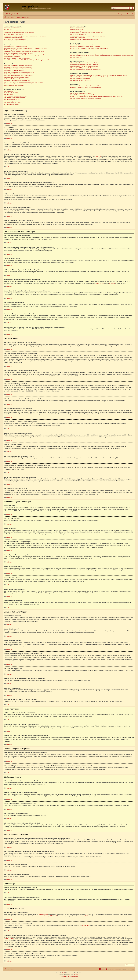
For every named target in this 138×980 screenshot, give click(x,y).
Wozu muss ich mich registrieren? (13, 28)
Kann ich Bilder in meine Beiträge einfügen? (16, 96)
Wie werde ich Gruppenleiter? (78, 34)
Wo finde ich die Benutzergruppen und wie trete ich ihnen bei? (87, 33)
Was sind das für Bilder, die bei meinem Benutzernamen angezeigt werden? (24, 55)
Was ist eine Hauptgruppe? (77, 38)
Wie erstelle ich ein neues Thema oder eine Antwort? (18, 65)
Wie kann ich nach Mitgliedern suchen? (81, 68)
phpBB (63, 973)
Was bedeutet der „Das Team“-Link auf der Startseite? (84, 39)
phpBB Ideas (86, 926)
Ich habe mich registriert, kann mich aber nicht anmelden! (19, 33)
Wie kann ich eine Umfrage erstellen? (14, 71)
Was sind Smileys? (9, 94)
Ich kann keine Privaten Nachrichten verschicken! (83, 45)
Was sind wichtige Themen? (11, 101)
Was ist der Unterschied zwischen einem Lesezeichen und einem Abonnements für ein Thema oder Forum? (99, 75)
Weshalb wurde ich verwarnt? (12, 79)
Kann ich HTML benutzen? (11, 93)
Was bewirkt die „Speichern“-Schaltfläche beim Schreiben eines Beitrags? (23, 82)
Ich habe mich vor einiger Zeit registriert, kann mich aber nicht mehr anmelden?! (25, 36)
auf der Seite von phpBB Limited (47, 916)
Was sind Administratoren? (77, 28)
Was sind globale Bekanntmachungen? (14, 98)
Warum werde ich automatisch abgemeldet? (16, 39)
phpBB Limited (100, 283)
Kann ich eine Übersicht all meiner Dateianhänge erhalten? (86, 88)
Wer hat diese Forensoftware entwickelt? (81, 93)
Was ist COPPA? (9, 29)
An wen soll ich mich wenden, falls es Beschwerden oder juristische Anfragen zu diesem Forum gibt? (97, 96)
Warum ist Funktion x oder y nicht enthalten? (82, 95)
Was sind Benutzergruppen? (78, 31)
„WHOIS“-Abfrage (9, 939)
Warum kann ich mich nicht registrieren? (15, 31)
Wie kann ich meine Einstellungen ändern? (15, 47)
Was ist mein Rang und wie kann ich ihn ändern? (17, 58)
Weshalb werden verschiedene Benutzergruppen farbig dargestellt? (88, 36)
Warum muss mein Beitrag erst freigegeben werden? (18, 84)
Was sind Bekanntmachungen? (12, 99)
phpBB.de (112, 283)
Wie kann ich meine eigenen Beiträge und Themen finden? (86, 70)
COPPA (98, 156)
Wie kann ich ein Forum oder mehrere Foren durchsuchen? (86, 63)
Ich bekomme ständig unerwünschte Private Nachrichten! (85, 47)
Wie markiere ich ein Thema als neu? (14, 85)
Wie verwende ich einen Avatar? (13, 57)
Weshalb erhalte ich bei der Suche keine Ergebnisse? (84, 65)
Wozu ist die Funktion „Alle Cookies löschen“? (16, 41)
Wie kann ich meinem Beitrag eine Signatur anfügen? (18, 69)
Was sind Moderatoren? (77, 29)
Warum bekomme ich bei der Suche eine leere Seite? (84, 66)
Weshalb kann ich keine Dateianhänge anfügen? (17, 77)
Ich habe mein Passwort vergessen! (13, 38)
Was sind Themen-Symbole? (12, 104)
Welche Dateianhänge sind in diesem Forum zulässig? (85, 86)
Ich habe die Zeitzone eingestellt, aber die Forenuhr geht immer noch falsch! (24, 52)
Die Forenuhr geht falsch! (11, 50)
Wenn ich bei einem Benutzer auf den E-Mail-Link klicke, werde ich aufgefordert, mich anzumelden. (30, 60)
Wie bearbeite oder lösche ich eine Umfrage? (16, 74)
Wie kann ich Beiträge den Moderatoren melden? (17, 80)
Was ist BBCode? (9, 91)
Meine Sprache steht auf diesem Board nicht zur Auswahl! (19, 53)
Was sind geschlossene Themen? (13, 103)
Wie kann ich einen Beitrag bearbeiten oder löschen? (18, 67)
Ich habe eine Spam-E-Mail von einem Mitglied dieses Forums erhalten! (89, 48)
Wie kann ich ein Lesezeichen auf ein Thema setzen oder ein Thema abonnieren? (92, 77)
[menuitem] (16, 14)
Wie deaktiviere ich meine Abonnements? (81, 80)
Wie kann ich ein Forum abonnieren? (80, 79)
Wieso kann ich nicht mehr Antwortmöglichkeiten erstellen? (20, 72)
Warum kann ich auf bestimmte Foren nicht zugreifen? (18, 76)
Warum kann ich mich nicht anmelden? (14, 34)
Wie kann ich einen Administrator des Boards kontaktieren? (86, 98)
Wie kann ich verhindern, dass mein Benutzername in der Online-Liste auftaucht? (25, 48)
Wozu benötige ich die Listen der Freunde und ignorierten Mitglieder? (88, 54)
